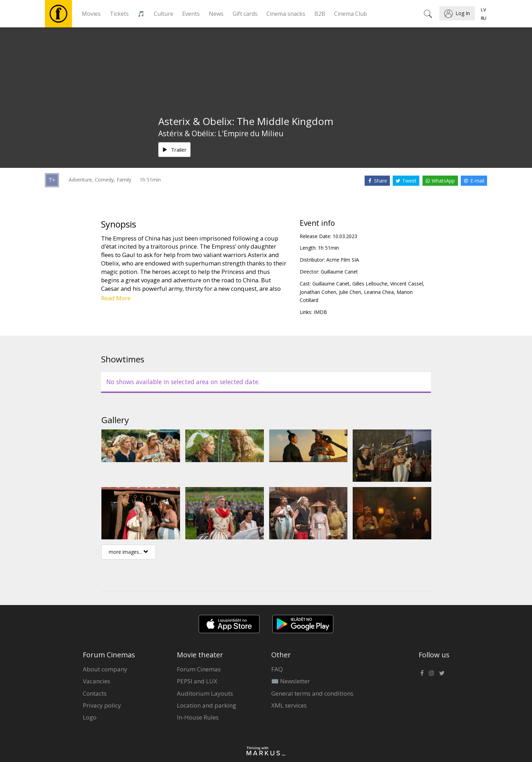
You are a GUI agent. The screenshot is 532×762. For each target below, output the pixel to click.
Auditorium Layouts (205, 693)
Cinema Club (351, 14)
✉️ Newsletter (291, 681)
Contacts (95, 693)
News (216, 14)
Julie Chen (350, 292)
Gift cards (245, 14)
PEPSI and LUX (197, 681)
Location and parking (207, 705)
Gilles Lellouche (370, 284)
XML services (289, 705)
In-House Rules (198, 717)
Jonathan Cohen (318, 292)
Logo (90, 717)
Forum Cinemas (199, 669)
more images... (129, 552)
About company (105, 669)
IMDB (320, 312)
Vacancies (97, 681)
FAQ (277, 669)
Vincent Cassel (407, 284)
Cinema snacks (286, 14)
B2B (320, 14)
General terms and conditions (312, 693)
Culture (164, 14)
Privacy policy (102, 705)
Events (191, 14)
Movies (91, 14)
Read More (116, 298)
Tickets (119, 14)
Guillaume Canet (339, 272)
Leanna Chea (379, 292)
